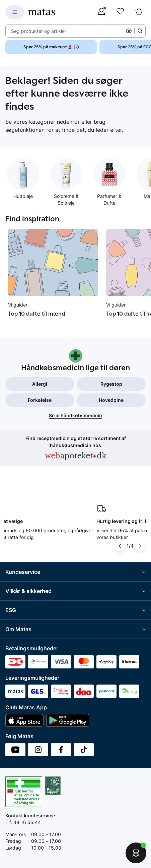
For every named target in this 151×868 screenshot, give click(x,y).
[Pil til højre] (140, 546)
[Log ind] (101, 12)
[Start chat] (136, 853)
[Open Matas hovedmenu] (15, 12)
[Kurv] (139, 12)
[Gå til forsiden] (42, 12)
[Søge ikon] (140, 31)
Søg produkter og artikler (39, 31)
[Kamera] (129, 31)
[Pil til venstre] (120, 546)
